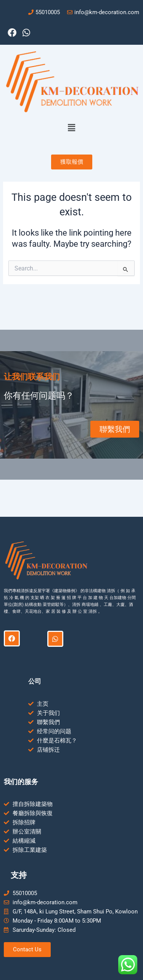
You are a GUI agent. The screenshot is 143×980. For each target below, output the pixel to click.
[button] (71, 128)
